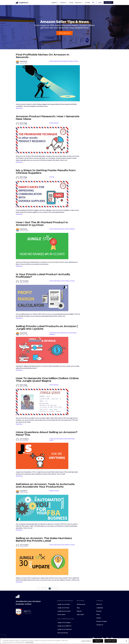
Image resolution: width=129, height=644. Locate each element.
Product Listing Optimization (57, 229)
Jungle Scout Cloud (63, 608)
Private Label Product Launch (57, 281)
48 (44, 589)
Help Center (80, 614)
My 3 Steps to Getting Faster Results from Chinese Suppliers (46, 172)
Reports (79, 611)
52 (55, 589)
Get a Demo (108, 3)
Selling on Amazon (73, 61)
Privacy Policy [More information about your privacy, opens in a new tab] (29, 642)
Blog (78, 608)
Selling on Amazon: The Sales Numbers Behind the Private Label (44, 539)
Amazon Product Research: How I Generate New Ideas (48, 118)
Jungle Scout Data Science (56, 439)
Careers (99, 618)
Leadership (100, 608)
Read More (19, 108)
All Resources (81, 604)
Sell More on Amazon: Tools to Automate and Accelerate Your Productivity (45, 485)
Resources (79, 3)
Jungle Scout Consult (64, 611)
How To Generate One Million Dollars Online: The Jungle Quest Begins (47, 380)
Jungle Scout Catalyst (64, 622)
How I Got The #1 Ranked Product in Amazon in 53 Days (42, 224)
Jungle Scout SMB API (64, 626)
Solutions (55, 3)
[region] (64, 641)
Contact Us (100, 625)
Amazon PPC (53, 333)
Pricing (71, 3)
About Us (99, 604)
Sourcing (52, 177)
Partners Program (102, 621)
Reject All (98, 641)
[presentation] (3, 637)
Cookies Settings (86, 641)
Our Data (87, 3)
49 (47, 589)
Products (64, 3)
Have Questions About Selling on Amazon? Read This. (47, 433)
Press (98, 614)
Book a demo (61, 614)
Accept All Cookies (111, 641)
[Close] (126, 641)
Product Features (54, 61)
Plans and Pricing (63, 633)
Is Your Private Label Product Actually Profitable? (43, 276)
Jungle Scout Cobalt (63, 604)
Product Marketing (70, 229)
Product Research (63, 61)
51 (52, 589)
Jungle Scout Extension (65, 629)
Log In (100, 3)
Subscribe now (65, 33)
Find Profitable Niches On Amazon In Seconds (43, 56)
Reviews (99, 611)
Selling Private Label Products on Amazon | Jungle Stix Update (47, 328)
